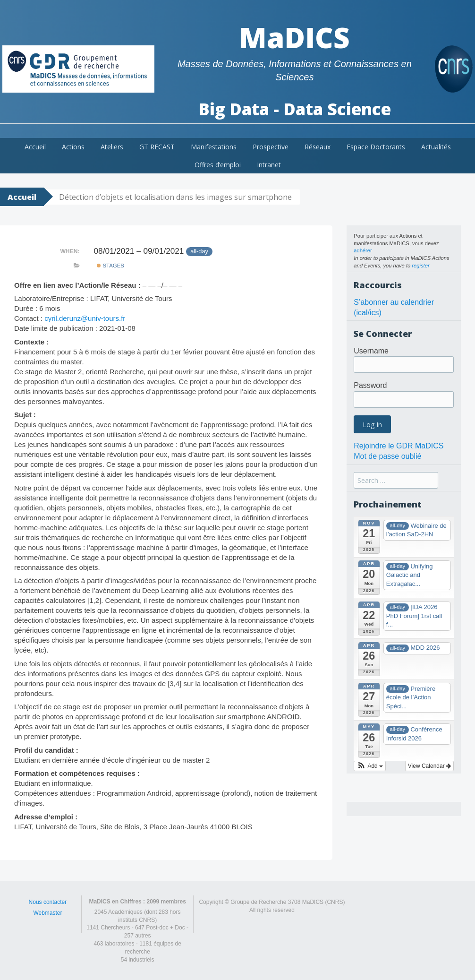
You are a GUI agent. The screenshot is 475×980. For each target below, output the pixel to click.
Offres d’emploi (218, 165)
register (420, 266)
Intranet (269, 165)
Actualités (436, 147)
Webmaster (47, 913)
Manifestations (214, 147)
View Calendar (429, 766)
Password (370, 385)
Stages (110, 266)
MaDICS (294, 37)
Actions (73, 147)
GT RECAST (157, 147)
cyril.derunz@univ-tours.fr (85, 318)
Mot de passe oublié (387, 456)
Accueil (35, 147)
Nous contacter (48, 902)
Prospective (271, 147)
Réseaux (318, 147)
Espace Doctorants (376, 147)
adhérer (363, 250)
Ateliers (112, 147)
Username (371, 351)
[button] (370, 766)
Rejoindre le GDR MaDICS (399, 446)
